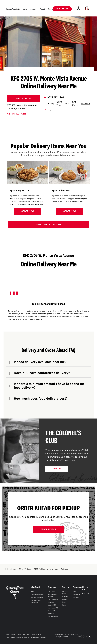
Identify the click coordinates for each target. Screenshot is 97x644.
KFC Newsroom (53, 616)
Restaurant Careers (65, 593)
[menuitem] (25, 9)
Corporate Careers (65, 598)
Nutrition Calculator (49, 225)
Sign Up (56, 469)
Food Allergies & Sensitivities (36, 602)
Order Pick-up (48, 530)
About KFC (51, 592)
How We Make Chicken (52, 596)
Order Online (24, 99)
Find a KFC (86, 594)
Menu (32, 592)
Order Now (28, 211)
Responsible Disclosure (51, 612)
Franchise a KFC (53, 608)
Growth (64, 605)
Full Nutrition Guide (37, 595)
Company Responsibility (52, 604)
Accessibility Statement (38, 638)
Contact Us (76, 595)
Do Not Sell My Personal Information (17, 638)
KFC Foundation (53, 600)
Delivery (85, 104)
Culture (64, 602)
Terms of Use (21, 635)
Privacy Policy (10, 635)
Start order (62, 9)
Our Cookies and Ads (34, 635)
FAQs (74, 592)
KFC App (76, 598)
